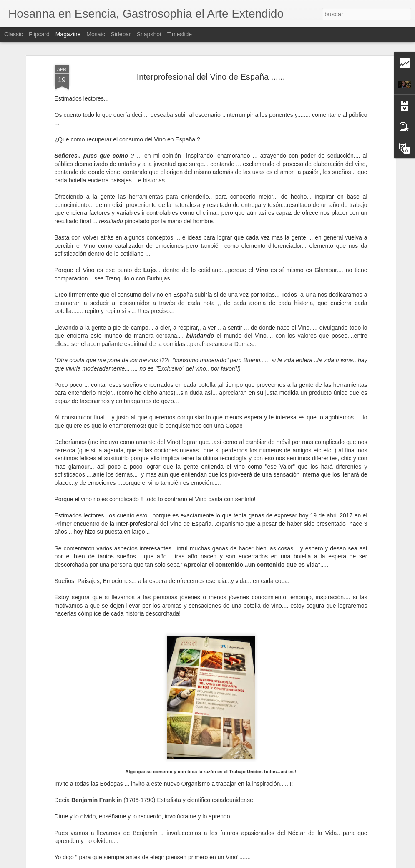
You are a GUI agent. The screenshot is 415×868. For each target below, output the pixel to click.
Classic (14, 34)
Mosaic (96, 34)
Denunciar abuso (268, 863)
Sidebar (121, 34)
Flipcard (39, 34)
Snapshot (149, 34)
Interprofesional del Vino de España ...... (211, 58)
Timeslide (180, 34)
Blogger (240, 863)
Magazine (68, 34)
